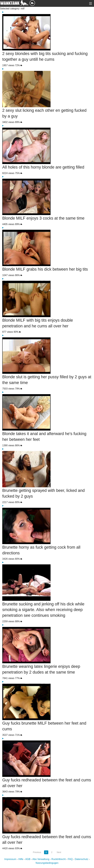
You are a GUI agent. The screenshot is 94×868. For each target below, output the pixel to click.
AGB (28, 859)
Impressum (10, 859)
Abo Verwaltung (41, 859)
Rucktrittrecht (59, 859)
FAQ (70, 859)
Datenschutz (82, 859)
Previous (37, 852)
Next (59, 852)
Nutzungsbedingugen (47, 863)
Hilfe (21, 859)
